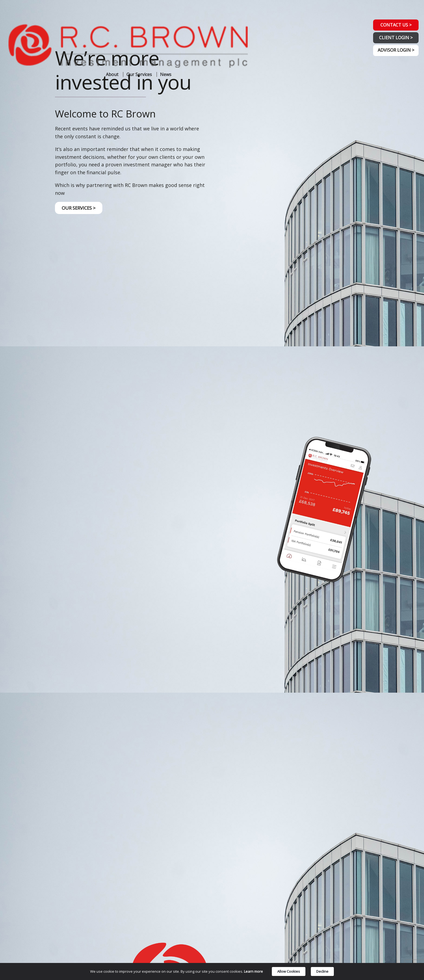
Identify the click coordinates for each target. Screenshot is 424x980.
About (112, 23)
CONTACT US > (394, 25)
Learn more (253, 972)
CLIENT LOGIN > (394, 40)
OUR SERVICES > (80, 208)
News (166, 23)
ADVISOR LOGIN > (394, 55)
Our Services (139, 23)
